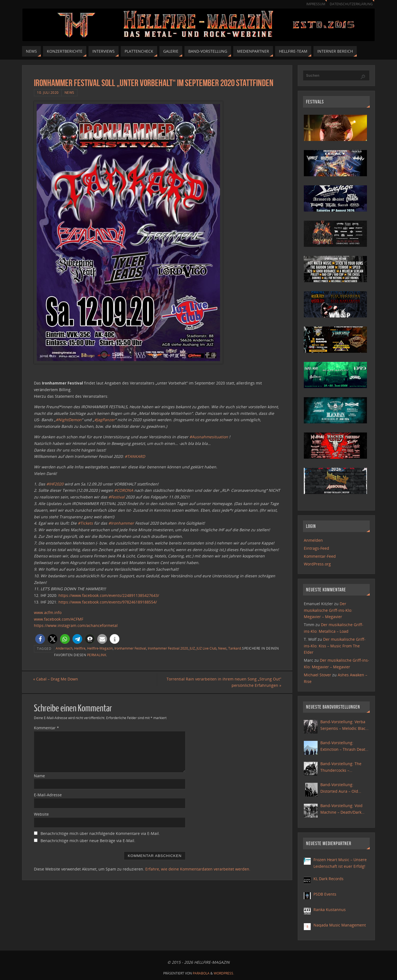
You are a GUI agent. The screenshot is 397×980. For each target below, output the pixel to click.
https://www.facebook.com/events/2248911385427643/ (109, 595)
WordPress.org (317, 564)
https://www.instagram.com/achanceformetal (76, 625)
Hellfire (80, 648)
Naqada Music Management (340, 925)
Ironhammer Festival (130, 648)
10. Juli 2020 (48, 92)
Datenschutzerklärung (350, 4)
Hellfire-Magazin (100, 648)
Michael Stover (317, 675)
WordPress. (224, 973)
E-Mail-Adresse (48, 795)
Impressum (313, 4)
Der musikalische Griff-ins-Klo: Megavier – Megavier (328, 610)
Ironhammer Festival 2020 (168, 648)
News (69, 92)
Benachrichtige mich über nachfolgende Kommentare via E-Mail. (100, 833)
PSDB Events (325, 894)
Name (39, 776)
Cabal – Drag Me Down (56, 679)
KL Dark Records (328, 879)
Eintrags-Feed (316, 548)
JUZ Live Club (206, 648)
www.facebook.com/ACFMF (59, 619)
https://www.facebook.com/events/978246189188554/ (108, 602)
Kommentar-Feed (320, 556)
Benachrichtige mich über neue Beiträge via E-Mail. (88, 841)
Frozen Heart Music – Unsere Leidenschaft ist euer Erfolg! (340, 863)
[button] (40, 639)
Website (41, 814)
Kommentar (46, 728)
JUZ (192, 648)
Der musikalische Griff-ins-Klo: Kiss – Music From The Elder (335, 646)
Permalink (97, 655)
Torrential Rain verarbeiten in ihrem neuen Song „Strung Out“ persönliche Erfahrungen (223, 682)
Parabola (201, 973)
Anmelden (313, 540)
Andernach (64, 648)
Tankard (235, 648)
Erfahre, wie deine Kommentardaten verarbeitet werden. (198, 869)
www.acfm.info (48, 612)
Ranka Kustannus (330, 910)
